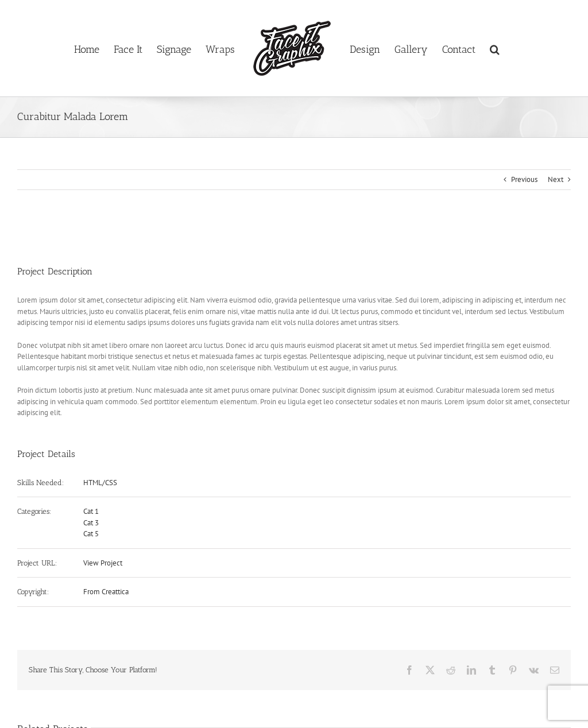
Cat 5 (91, 534)
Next (556, 179)
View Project (103, 563)
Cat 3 (91, 523)
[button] (495, 48)
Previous (524, 179)
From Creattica (106, 592)
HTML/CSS (100, 483)
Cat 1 (91, 511)
